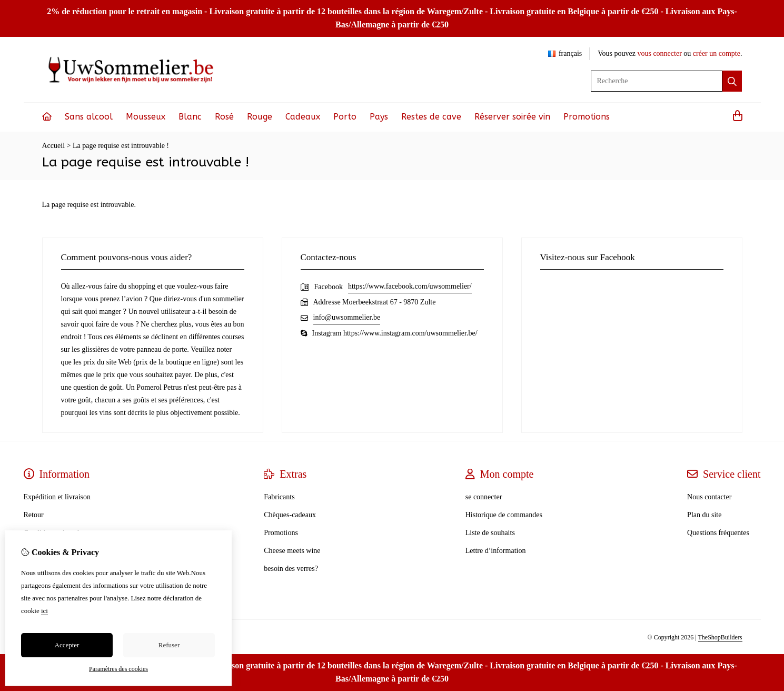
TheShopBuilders (720, 637)
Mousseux (146, 117)
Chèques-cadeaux (290, 515)
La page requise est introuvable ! (121, 146)
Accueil (54, 146)
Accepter (67, 645)
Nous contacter (709, 497)
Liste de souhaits (490, 533)
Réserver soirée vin (512, 117)
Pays (379, 117)
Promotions (587, 117)
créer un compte (717, 53)
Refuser (169, 645)
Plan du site (704, 515)
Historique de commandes (504, 515)
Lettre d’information (496, 551)
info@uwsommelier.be (347, 317)
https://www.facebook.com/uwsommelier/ (410, 286)
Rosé (224, 117)
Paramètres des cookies (118, 669)
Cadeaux (303, 117)
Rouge (260, 117)
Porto (345, 117)
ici (44, 611)
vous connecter (659, 53)
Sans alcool (89, 117)
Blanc (190, 117)
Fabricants (279, 497)
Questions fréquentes (718, 533)
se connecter (484, 497)
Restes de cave (431, 117)
